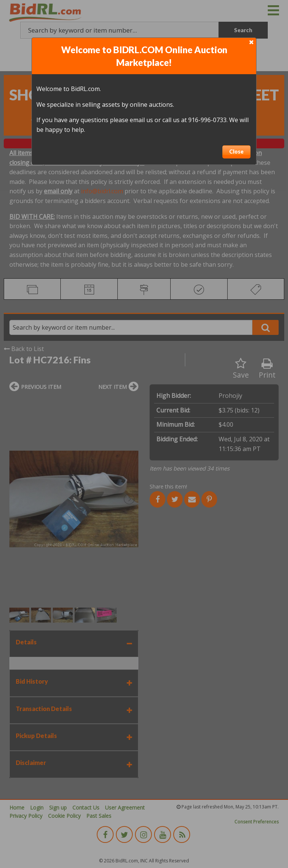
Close (236, 152)
